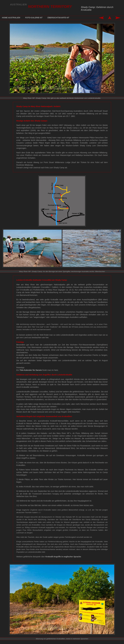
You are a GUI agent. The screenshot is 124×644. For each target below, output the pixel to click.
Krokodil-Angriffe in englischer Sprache (63, 557)
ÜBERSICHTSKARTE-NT (58, 18)
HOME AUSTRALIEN (11, 18)
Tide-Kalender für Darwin (31, 370)
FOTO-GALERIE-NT (34, 18)
